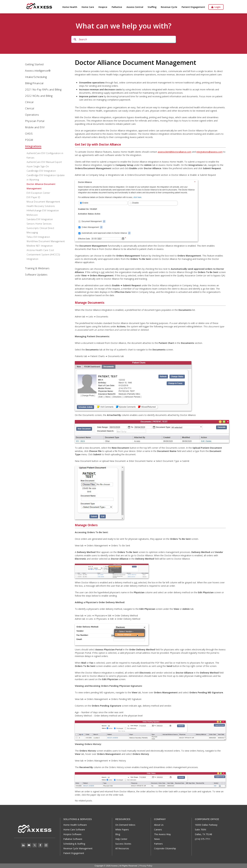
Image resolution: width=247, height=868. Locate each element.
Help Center (121, 839)
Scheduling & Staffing (74, 844)
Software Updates (36, 275)
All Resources (122, 848)
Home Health (70, 7)
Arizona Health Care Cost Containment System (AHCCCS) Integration (43, 255)
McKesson (32, 215)
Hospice (103, 7)
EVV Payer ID (33, 197)
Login (216, 7)
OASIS (29, 134)
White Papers (122, 830)
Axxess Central (135, 7)
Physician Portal (35, 121)
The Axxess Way (162, 834)
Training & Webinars (37, 268)
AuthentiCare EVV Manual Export (44, 162)
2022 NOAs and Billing (39, 96)
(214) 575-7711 (203, 839)
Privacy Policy (146, 866)
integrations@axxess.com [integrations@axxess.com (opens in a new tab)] (210, 152)
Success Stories (123, 844)
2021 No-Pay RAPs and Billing (43, 89)
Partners (158, 844)
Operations (32, 115)
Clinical (29, 102)
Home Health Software (75, 825)
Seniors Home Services (39, 224)
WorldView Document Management (46, 241)
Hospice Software (72, 834)
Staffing (152, 7)
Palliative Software (73, 839)
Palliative (117, 7)
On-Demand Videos (125, 825)
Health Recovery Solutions (41, 206)
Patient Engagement (193, 7)
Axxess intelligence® (38, 71)
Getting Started (34, 64)
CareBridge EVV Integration (41, 171)
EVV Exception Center (38, 193)
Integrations (33, 146)
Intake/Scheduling (36, 77)
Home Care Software (74, 830)
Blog (118, 834)
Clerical (30, 108)
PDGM (29, 140)
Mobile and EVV (35, 127)
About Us (159, 825)
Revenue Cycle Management (78, 848)
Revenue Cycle (169, 7)
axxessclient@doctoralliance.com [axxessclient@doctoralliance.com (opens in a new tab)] (175, 152)
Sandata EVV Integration (40, 219)
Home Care (88, 7)
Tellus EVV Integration (38, 237)
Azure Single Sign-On (38, 166)
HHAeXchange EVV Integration (43, 210)
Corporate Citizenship (165, 848)
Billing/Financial (34, 83)
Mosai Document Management (43, 202)
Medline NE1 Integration (40, 246)
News (157, 839)
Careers (158, 830)
